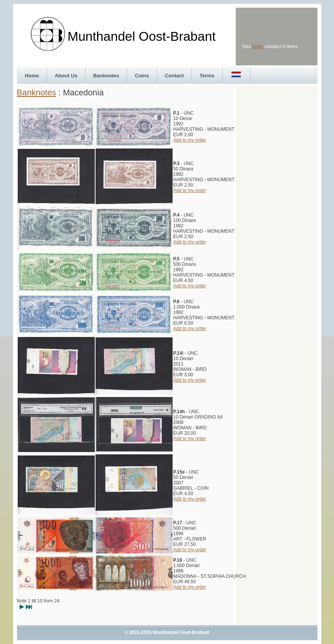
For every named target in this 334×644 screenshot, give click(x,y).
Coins (142, 76)
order (258, 47)
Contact (174, 76)
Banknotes (106, 76)
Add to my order (190, 140)
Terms (207, 76)
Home (32, 76)
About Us (66, 76)
